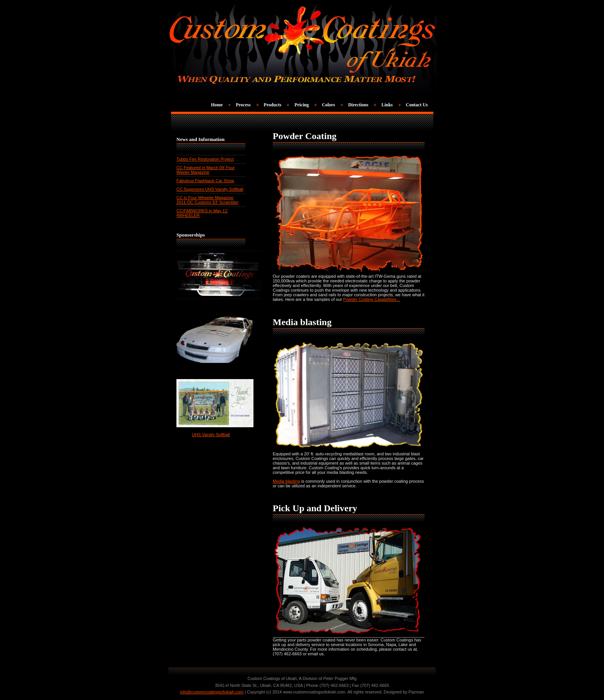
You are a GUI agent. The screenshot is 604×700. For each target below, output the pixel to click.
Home (217, 105)
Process (243, 105)
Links (387, 105)
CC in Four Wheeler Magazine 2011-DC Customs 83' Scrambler (207, 200)
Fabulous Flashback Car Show (205, 181)
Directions (358, 105)
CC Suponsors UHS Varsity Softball (210, 189)
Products (273, 105)
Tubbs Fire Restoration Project (205, 159)
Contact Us (417, 105)
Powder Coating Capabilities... (372, 299)
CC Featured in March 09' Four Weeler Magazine (206, 170)
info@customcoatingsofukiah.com (212, 692)
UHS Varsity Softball (211, 435)
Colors (329, 105)
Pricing (301, 105)
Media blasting (286, 481)
